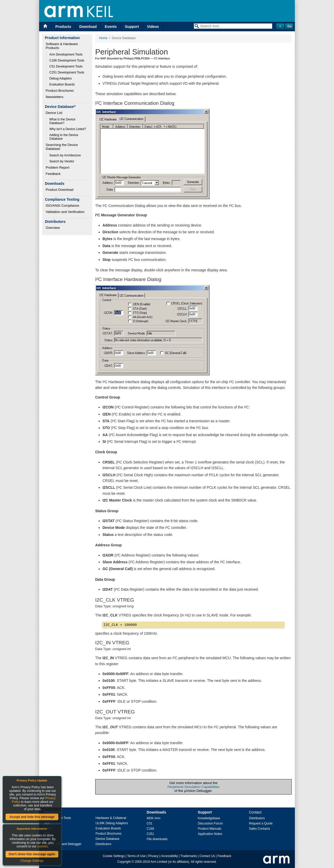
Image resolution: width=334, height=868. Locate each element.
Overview (53, 228)
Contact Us (207, 856)
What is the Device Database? (63, 121)
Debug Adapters (61, 78)
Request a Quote (261, 823)
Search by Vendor (62, 161)
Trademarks (189, 856)
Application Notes (210, 834)
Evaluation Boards (62, 84)
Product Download (59, 190)
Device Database (107, 839)
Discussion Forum (210, 823)
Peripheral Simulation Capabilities (193, 787)
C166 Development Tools (67, 60)
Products (63, 27)
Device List (54, 113)
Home (103, 38)
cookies (43, 846)
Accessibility (169, 856)
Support (132, 27)
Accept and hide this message (32, 817)
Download (88, 27)
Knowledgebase (209, 818)
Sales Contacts (260, 829)
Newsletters (55, 97)
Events (111, 27)
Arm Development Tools (66, 54)
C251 (150, 834)
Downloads (156, 812)
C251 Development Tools (67, 72)
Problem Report (58, 167)
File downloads (157, 839)
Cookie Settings (114, 856)
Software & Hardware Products (62, 46)
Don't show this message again (32, 854)
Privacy (153, 856)
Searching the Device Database (62, 147)
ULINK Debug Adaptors (112, 823)
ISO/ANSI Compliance (62, 206)
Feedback (53, 174)
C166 (150, 829)
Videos (153, 27)
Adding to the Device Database (64, 137)
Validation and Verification (65, 212)
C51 (150, 823)
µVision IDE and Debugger (63, 844)
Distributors (103, 844)
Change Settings (32, 861)
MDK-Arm (154, 818)
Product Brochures (60, 91)
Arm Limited (159, 862)
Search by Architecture (65, 155)
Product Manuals (210, 829)
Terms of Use (136, 856)
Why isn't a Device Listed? (68, 129)
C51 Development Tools (66, 66)
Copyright (124, 862)
